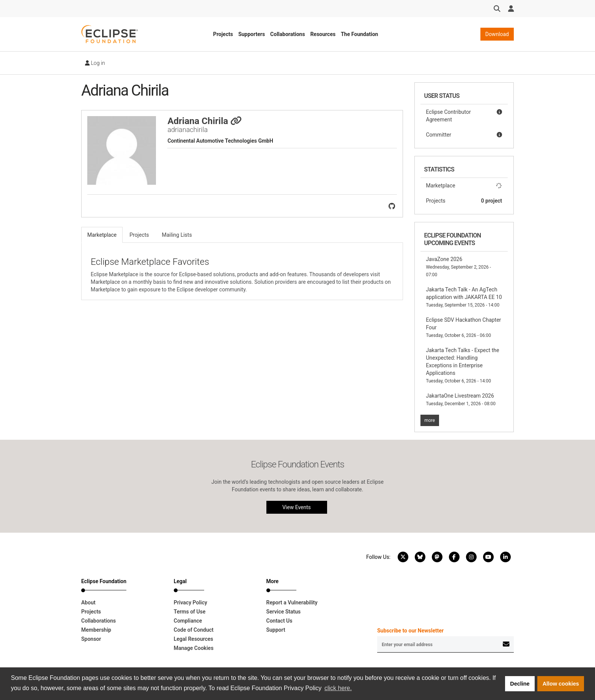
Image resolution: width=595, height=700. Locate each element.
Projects (223, 34)
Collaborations (288, 34)
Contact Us (279, 621)
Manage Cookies (194, 648)
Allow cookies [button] (561, 684)
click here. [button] (338, 688)
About (88, 602)
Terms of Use (190, 612)
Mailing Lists (177, 235)
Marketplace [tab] (102, 235)
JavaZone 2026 (459, 267)
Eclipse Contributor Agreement (464, 115)
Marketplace (464, 186)
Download (497, 34)
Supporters (252, 34)
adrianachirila (187, 130)
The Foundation (359, 34)
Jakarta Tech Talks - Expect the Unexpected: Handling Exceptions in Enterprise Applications (463, 365)
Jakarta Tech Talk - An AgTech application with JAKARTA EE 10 (464, 297)
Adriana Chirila (205, 121)
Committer (464, 135)
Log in (95, 63)
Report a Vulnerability (292, 602)
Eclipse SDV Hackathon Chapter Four (464, 327)
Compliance (188, 621)
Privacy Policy (190, 602)
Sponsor (91, 639)
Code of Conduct (194, 630)
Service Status (284, 612)
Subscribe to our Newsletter (410, 631)
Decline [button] (520, 684)
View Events (297, 507)
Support (276, 630)
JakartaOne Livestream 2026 (461, 400)
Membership (96, 630)
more (430, 420)
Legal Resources (194, 639)
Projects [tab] (139, 235)
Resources (323, 34)
